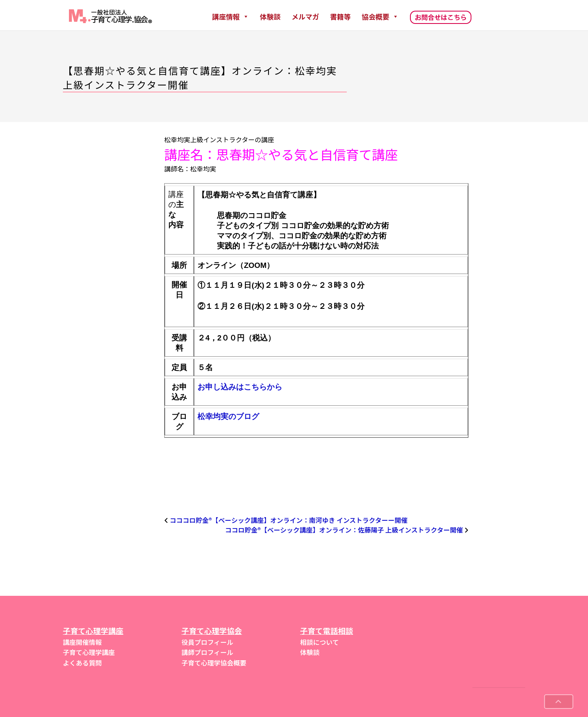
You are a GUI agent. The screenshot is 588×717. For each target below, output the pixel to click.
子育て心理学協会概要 (214, 663)
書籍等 (340, 16)
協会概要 (380, 16)
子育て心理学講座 (89, 652)
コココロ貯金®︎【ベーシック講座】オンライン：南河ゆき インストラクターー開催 (289, 520)
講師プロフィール (208, 652)
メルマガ (305, 16)
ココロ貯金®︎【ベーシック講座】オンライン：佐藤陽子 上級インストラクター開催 (344, 530)
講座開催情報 (82, 642)
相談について (320, 642)
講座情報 (231, 16)
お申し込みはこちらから (240, 387)
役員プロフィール (208, 642)
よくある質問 (82, 663)
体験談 (270, 16)
